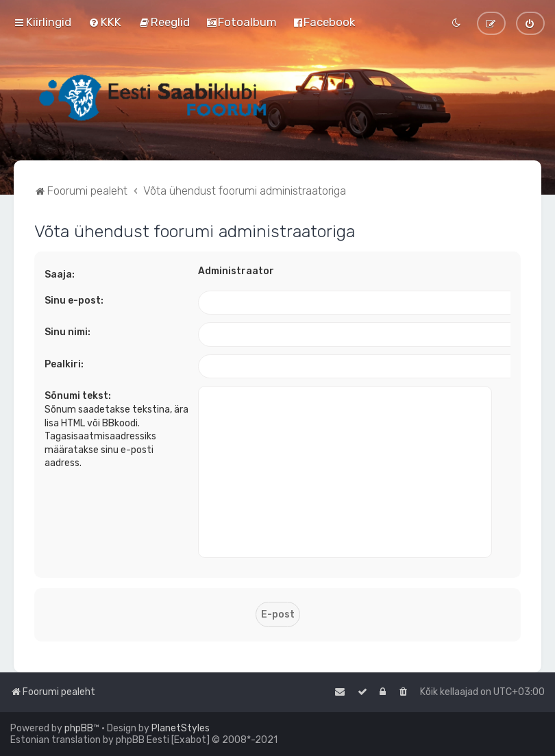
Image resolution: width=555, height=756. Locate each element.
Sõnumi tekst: (78, 396)
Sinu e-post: (74, 301)
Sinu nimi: (67, 332)
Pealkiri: (64, 364)
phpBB (79, 728)
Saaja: (60, 275)
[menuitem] (105, 22)
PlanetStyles (181, 728)
